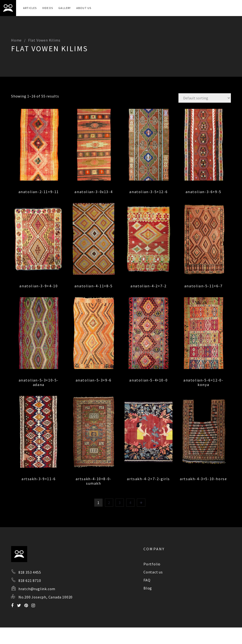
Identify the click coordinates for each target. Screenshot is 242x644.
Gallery (65, 8)
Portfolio (152, 564)
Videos (48, 8)
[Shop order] (205, 98)
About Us (84, 8)
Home (16, 40)
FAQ (147, 580)
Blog (148, 588)
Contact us (153, 572)
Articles (30, 8)
